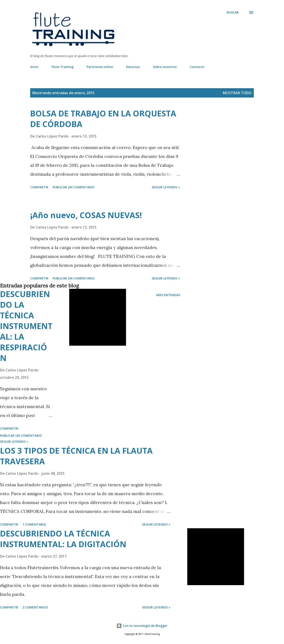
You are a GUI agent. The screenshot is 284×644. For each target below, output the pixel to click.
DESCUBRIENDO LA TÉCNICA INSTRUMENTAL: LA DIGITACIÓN (63, 539)
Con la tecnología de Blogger (142, 626)
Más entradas (168, 295)
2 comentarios (35, 607)
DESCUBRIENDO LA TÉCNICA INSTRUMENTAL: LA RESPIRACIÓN (26, 326)
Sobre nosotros (165, 67)
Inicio (34, 67)
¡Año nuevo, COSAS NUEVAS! (86, 215)
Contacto (197, 67)
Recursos (133, 67)
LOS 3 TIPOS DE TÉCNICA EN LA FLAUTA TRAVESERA (76, 456)
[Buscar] (233, 12)
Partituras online (100, 67)
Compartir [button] (39, 187)
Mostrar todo (237, 93)
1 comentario (34, 524)
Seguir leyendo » (166, 187)
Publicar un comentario (74, 187)
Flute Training (62, 67)
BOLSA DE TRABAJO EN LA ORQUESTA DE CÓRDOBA (103, 119)
